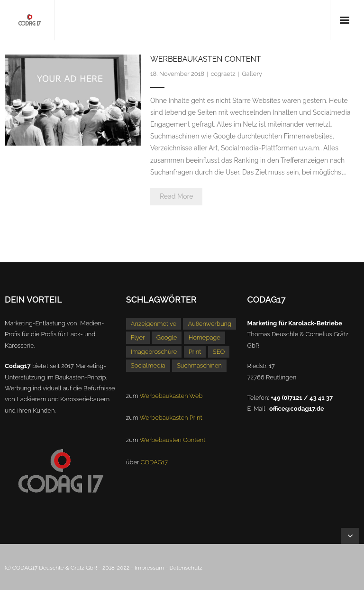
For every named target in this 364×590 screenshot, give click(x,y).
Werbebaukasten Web (171, 396)
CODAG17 (154, 462)
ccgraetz (223, 74)
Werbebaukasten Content (206, 59)
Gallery (252, 74)
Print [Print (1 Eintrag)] (195, 352)
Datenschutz (186, 568)
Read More (176, 196)
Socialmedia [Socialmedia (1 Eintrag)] (148, 365)
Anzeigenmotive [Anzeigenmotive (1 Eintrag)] (154, 324)
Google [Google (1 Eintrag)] (167, 337)
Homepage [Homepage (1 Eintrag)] (205, 337)
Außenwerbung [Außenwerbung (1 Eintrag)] (209, 324)
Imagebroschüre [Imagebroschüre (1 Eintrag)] (154, 352)
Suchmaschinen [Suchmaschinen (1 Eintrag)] (199, 365)
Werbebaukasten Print (171, 418)
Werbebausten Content (173, 440)
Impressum (149, 568)
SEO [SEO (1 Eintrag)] (219, 352)
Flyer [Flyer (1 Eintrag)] (138, 337)
